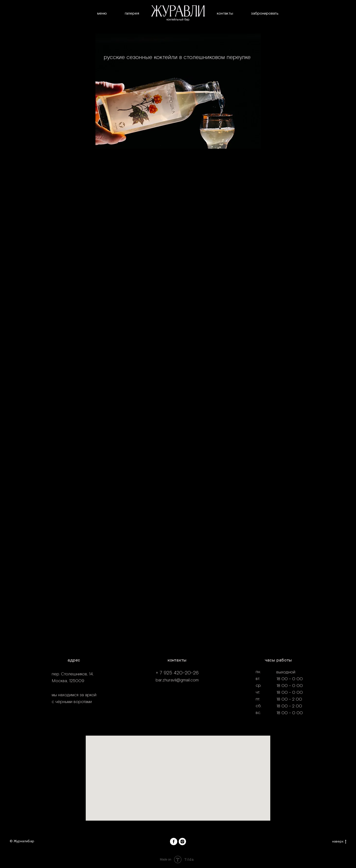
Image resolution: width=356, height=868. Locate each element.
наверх (339, 842)
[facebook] (174, 842)
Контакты (225, 13)
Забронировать (265, 13)
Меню (102, 13)
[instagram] (182, 842)
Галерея (132, 13)
